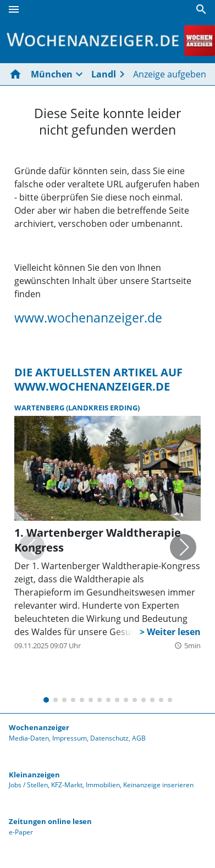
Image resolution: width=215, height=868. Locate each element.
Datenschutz (109, 738)
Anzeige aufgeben (170, 74)
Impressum (70, 738)
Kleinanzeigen (34, 775)
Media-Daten (29, 738)
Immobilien (103, 785)
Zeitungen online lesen (50, 821)
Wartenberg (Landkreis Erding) (77, 408)
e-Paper (21, 832)
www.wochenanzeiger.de (88, 318)
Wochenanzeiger (39, 727)
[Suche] (201, 9)
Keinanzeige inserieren (158, 785)
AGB (139, 738)
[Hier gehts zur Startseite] (18, 74)
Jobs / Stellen (28, 785)
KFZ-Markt (67, 785)
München (52, 74)
